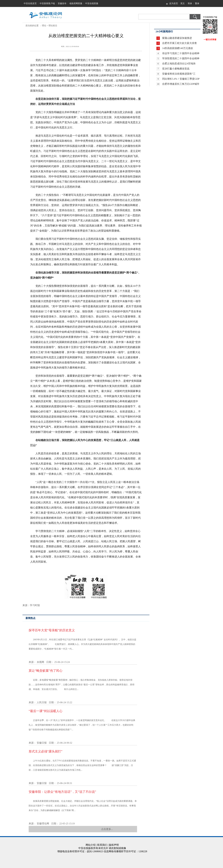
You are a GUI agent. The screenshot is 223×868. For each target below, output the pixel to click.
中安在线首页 (30, 3)
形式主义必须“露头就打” (46, 751)
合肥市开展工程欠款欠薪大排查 (179, 43)
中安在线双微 (92, 3)
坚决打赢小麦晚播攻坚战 (176, 69)
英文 (183, 3)
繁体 (197, 3)
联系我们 (102, 845)
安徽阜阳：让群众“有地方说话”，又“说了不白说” (62, 792)
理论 (44, 26)
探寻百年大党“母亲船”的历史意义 (52, 630)
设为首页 (174, 3)
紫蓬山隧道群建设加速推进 (177, 38)
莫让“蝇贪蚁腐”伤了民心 (46, 671)
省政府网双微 (76, 3)
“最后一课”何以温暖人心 (46, 711)
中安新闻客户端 (47, 3)
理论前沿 (53, 26)
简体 (190, 3)
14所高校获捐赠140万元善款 (178, 48)
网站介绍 (91, 845)
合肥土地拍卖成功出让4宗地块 (179, 64)
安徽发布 (62, 3)
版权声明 (114, 845)
